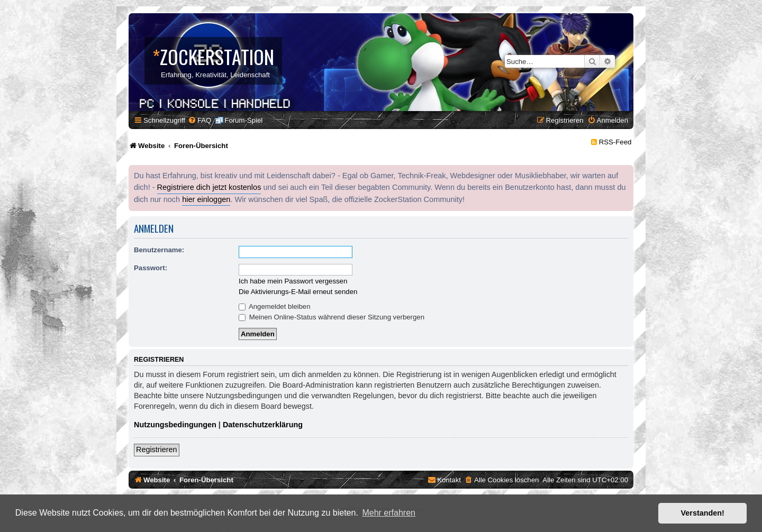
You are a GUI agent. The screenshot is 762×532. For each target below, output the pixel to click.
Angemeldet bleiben (275, 306)
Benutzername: (159, 250)
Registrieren (157, 450)
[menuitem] (199, 120)
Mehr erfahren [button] (389, 513)
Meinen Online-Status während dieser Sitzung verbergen (332, 317)
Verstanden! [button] (703, 513)
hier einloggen (206, 199)
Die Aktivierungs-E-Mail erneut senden (298, 292)
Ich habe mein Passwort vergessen (293, 281)
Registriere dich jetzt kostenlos (209, 187)
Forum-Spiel (243, 120)
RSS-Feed (615, 142)
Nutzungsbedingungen (175, 425)
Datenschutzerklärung (263, 425)
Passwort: (151, 268)
